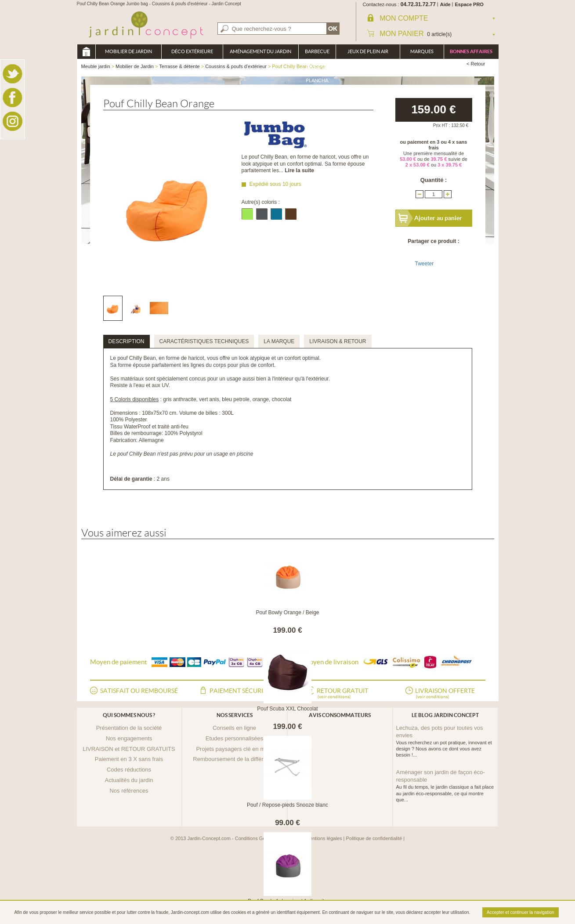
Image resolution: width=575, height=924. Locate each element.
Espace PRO (469, 4)
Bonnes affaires (471, 51)
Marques (422, 51)
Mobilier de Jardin (128, 51)
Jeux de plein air (368, 51)
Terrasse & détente (179, 66)
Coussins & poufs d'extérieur (236, 66)
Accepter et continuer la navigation (520, 912)
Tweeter (425, 264)
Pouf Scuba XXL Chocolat (287, 709)
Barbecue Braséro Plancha (317, 54)
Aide (445, 4)
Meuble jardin (86, 52)
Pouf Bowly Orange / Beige (287, 612)
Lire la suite (299, 170)
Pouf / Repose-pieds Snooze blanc (287, 805)
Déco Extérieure (192, 51)
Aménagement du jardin (260, 51)
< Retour (476, 64)
